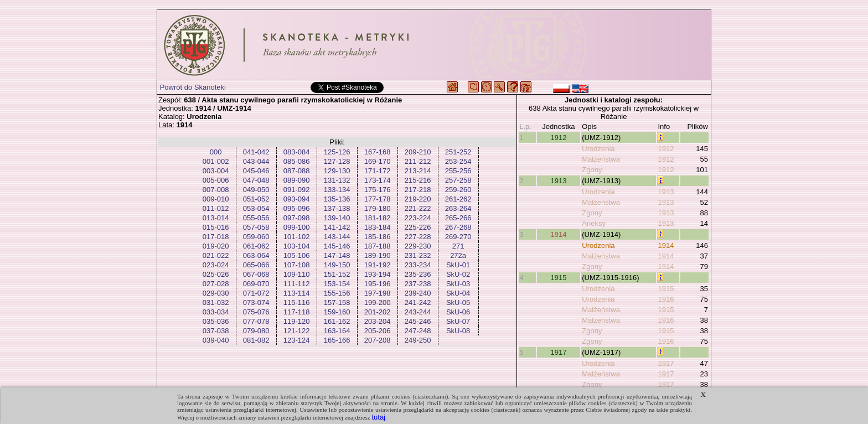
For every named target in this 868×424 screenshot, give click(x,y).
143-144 (337, 237)
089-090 (297, 180)
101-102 (297, 237)
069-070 (256, 284)
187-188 (378, 246)
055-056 (256, 218)
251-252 (458, 152)
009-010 (216, 199)
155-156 (337, 293)
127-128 (337, 161)
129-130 (337, 171)
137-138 (337, 208)
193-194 (378, 274)
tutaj (378, 417)
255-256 (458, 171)
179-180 (378, 208)
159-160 (337, 312)
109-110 (297, 274)
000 (216, 152)
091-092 (297, 190)
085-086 (297, 161)
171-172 (378, 171)
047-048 (256, 180)
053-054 (256, 208)
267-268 (458, 227)
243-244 (418, 312)
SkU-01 (458, 265)
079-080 (256, 331)
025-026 (216, 274)
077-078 (256, 321)
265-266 (458, 218)
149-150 (337, 265)
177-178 (378, 199)
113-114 (297, 293)
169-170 (378, 161)
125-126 (337, 152)
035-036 (216, 321)
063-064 (256, 255)
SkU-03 (458, 284)
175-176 (378, 190)
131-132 (337, 180)
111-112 (297, 284)
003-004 (216, 171)
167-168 (378, 152)
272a (458, 255)
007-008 (216, 190)
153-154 (337, 284)
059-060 (256, 237)
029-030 (216, 293)
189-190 (378, 255)
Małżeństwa (601, 159)
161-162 (337, 321)
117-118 (297, 312)
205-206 (378, 331)
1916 (666, 299)
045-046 (256, 171)
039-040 (216, 340)
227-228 (418, 237)
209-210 (418, 152)
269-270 (458, 237)
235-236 (418, 274)
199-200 (378, 303)
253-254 (458, 161)
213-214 (418, 171)
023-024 (216, 265)
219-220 (418, 199)
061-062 (256, 246)
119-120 (297, 321)
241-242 (418, 303)
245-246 (418, 321)
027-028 (216, 284)
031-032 (216, 303)
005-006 (216, 180)
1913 (558, 181)
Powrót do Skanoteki (193, 87)
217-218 (418, 190)
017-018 (216, 237)
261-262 (458, 199)
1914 (558, 234)
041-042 (256, 152)
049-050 (256, 190)
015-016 (216, 227)
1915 (558, 278)
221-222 (418, 208)
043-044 (256, 161)
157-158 (337, 303)
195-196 (378, 284)
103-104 (297, 246)
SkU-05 (458, 303)
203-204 (378, 321)
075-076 (256, 312)
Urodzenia (598, 149)
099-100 (297, 227)
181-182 (378, 218)
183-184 (378, 227)
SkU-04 (458, 293)
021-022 (216, 255)
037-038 (216, 331)
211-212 (418, 161)
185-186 (378, 237)
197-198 (378, 293)
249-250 (418, 340)
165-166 (337, 340)
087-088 (297, 171)
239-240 (418, 293)
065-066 (256, 265)
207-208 (378, 340)
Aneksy (594, 223)
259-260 (458, 190)
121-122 (297, 331)
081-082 (256, 340)
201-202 (378, 312)
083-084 (297, 152)
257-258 (458, 180)
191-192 (378, 265)
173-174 (378, 180)
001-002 (216, 161)
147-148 (337, 255)
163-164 (337, 331)
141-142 (337, 227)
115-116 (297, 303)
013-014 (216, 218)
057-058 (256, 227)
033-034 (216, 312)
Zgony (592, 170)
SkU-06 (458, 312)
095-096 (297, 208)
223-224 (418, 218)
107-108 (297, 265)
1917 (558, 352)
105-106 (297, 255)
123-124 (297, 340)
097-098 (297, 218)
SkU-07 (458, 321)
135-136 (337, 199)
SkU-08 (458, 331)
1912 (558, 138)
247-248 (418, 331)
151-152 (337, 274)
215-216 (418, 180)
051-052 (256, 199)
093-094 (297, 199)
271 (458, 246)
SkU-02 (458, 274)
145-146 (337, 246)
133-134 (337, 190)
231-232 (418, 255)
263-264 (458, 208)
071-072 (256, 293)
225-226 (418, 227)
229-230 (418, 246)
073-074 (256, 303)
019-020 (216, 246)
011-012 (216, 208)
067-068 (256, 274)
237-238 (418, 284)
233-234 (418, 265)
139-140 (337, 218)
